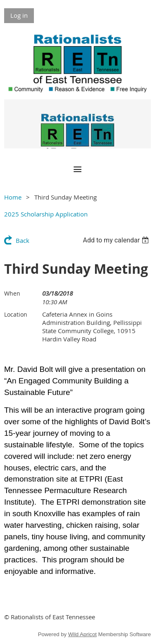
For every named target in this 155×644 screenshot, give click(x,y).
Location (16, 314)
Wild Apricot (82, 634)
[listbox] (117, 240)
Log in (19, 15)
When (12, 293)
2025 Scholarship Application (46, 214)
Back (23, 240)
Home (13, 197)
